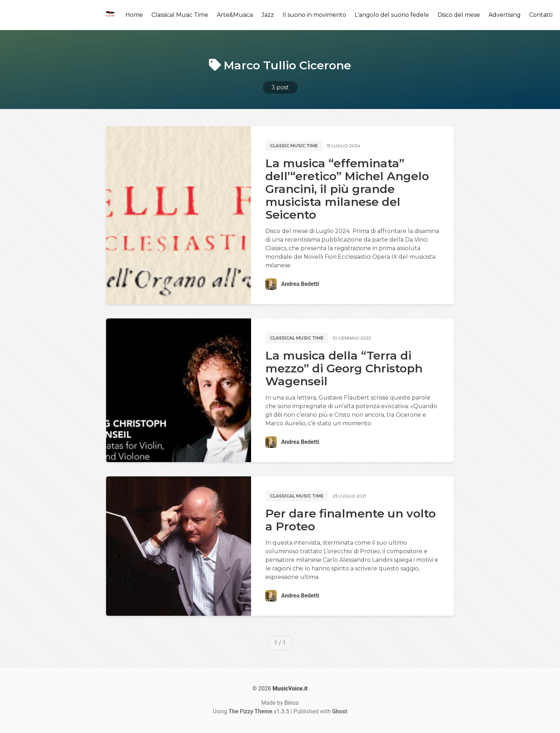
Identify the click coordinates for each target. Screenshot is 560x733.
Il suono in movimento (314, 15)
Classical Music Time (180, 15)
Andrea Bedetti (300, 284)
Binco (291, 703)
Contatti (541, 15)
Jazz (268, 15)
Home (134, 15)
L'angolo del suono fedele (392, 15)
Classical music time (297, 338)
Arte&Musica (235, 15)
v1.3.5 (259, 711)
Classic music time (294, 146)
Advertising (505, 15)
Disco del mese (459, 15)
